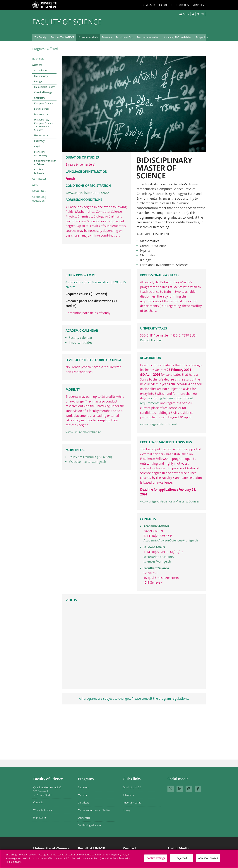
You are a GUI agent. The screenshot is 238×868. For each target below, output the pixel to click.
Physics (38, 146)
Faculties (166, 5)
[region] (119, 859)
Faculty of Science (67, 22)
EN (202, 14)
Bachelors (38, 59)
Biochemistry (41, 76)
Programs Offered (45, 49)
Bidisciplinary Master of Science (45, 162)
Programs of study (88, 37)
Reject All (182, 858)
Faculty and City (124, 37)
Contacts (38, 802)
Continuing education (39, 199)
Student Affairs (154, 547)
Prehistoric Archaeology (41, 154)
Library (127, 810)
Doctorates (39, 191)
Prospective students (207, 37)
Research (107, 37)
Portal (184, 14)
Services (198, 5)
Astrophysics (41, 71)
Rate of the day (151, 340)
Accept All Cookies (208, 858)
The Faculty (40, 37)
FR (198, 14)
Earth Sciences (42, 109)
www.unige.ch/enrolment (159, 424)
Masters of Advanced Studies (94, 810)
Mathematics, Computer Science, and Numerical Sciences (44, 125)
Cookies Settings (156, 858)
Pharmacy (39, 141)
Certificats (84, 803)
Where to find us (42, 810)
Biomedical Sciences (45, 87)
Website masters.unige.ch (87, 462)
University (148, 5)
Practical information (148, 37)
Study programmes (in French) (90, 457)
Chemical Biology (43, 92)
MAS (35, 185)
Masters (37, 65)
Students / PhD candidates (177, 37)
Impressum (40, 818)
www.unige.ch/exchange (83, 432)
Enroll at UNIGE (132, 787)
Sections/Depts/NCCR (62, 37)
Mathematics (41, 114)
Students (182, 5)
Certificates (39, 179)
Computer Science (44, 103)
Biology (38, 81)
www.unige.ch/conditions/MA (87, 193)
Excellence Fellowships (40, 171)
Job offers (128, 795)
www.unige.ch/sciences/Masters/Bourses (170, 501)
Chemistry (40, 98)
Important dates (81, 342)
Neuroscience (41, 135)
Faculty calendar (81, 338)
